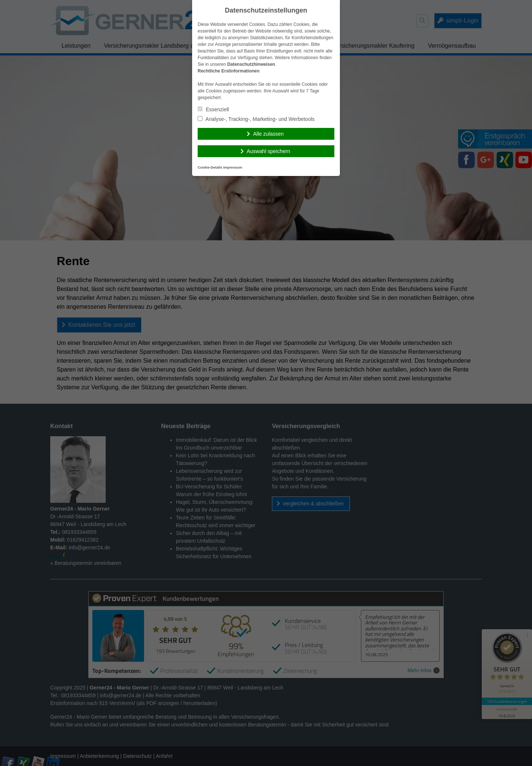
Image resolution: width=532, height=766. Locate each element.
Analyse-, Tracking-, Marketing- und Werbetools (256, 119)
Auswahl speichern (269, 151)
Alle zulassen (268, 134)
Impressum (233, 167)
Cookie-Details (210, 167)
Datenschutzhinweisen (251, 64)
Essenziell (213, 109)
